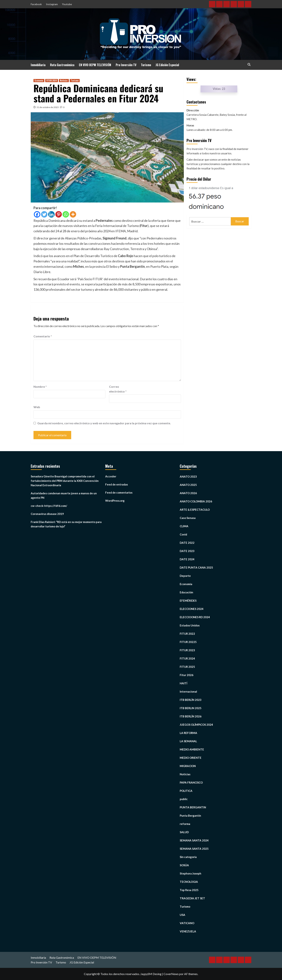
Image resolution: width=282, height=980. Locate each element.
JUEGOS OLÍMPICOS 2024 (196, 725)
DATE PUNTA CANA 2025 (196, 567)
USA (182, 915)
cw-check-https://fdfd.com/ (49, 506)
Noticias (64, 80)
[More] (73, 214)
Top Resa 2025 (189, 890)
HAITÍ (183, 683)
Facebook (36, 4)
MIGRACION (188, 766)
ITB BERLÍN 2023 (191, 700)
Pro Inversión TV (126, 65)
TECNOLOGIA (189, 882)
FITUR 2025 (187, 667)
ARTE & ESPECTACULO (195, 510)
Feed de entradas (117, 484)
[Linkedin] (51, 214)
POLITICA (186, 791)
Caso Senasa (188, 518)
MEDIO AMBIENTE (192, 749)
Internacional (188, 691)
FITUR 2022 (187, 634)
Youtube (67, 4)
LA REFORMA (188, 733)
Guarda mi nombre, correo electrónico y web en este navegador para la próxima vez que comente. (104, 423)
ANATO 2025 (188, 485)
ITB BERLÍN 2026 (191, 716)
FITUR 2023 (187, 650)
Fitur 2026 (187, 675)
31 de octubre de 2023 (48, 107)
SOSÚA (184, 865)
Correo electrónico (118, 389)
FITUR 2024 (52, 80)
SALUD (184, 832)
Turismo (146, 65)
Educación (186, 592)
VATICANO (187, 923)
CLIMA (184, 526)
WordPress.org (115, 501)
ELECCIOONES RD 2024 (195, 617)
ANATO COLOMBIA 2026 (196, 501)
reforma (185, 824)
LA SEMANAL (188, 741)
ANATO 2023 (188, 476)
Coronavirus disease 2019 (47, 514)
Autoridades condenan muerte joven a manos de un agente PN (64, 495)
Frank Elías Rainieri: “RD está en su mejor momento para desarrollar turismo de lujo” (66, 524)
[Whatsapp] (66, 214)
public (184, 799)
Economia (39, 80)
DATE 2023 (187, 551)
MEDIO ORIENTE (191, 758)
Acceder (111, 476)
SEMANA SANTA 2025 (194, 849)
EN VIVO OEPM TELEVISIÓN (95, 65)
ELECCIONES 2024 (192, 609)
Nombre (40, 387)
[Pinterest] (59, 214)
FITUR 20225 (188, 642)
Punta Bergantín (190, 816)
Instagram (52, 4)
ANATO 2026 (188, 493)
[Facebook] (37, 214)
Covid (183, 534)
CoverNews (171, 974)
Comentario (43, 336)
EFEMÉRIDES (188, 601)
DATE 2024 (187, 559)
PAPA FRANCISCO (191, 782)
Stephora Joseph (190, 873)
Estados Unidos (190, 625)
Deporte (185, 576)
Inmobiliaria (38, 65)
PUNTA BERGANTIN (193, 807)
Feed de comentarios (119, 492)
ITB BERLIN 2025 (191, 708)
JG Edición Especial (167, 65)
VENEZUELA (188, 931)
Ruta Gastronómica (62, 65)
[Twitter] (44, 214)
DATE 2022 (187, 543)
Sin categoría (188, 857)
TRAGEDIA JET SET (192, 898)
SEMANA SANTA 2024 (194, 840)
